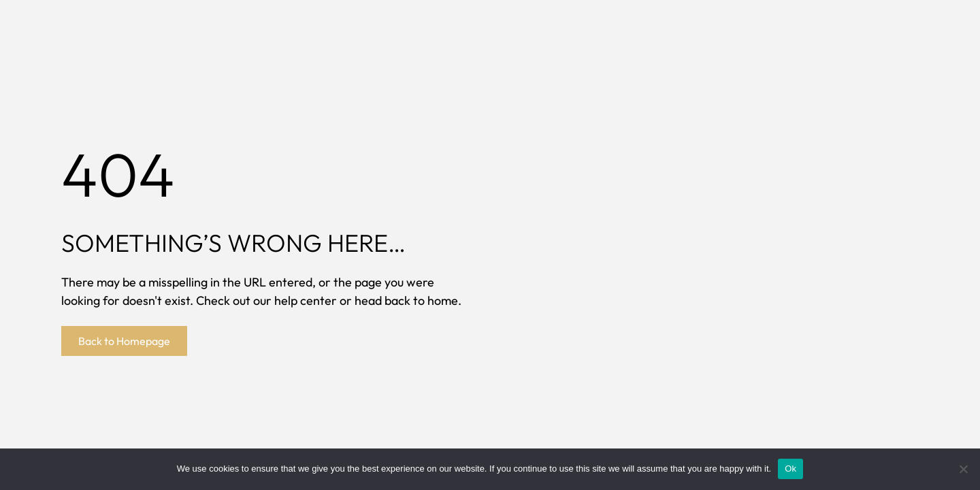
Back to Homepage (124, 341)
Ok (790, 469)
